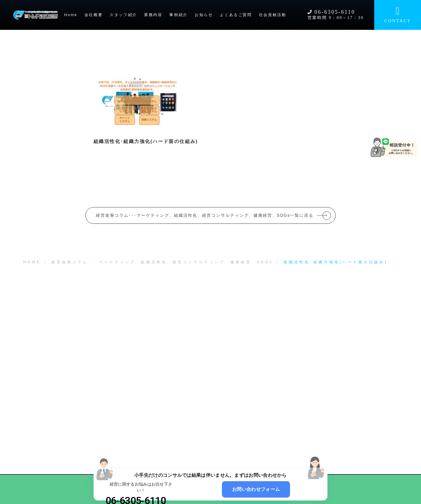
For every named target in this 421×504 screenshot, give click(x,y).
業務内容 (153, 15)
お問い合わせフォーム (256, 489)
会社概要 (94, 15)
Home (71, 15)
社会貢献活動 (273, 15)
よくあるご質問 (236, 15)
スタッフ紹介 (123, 15)
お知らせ (204, 15)
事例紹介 (178, 15)
